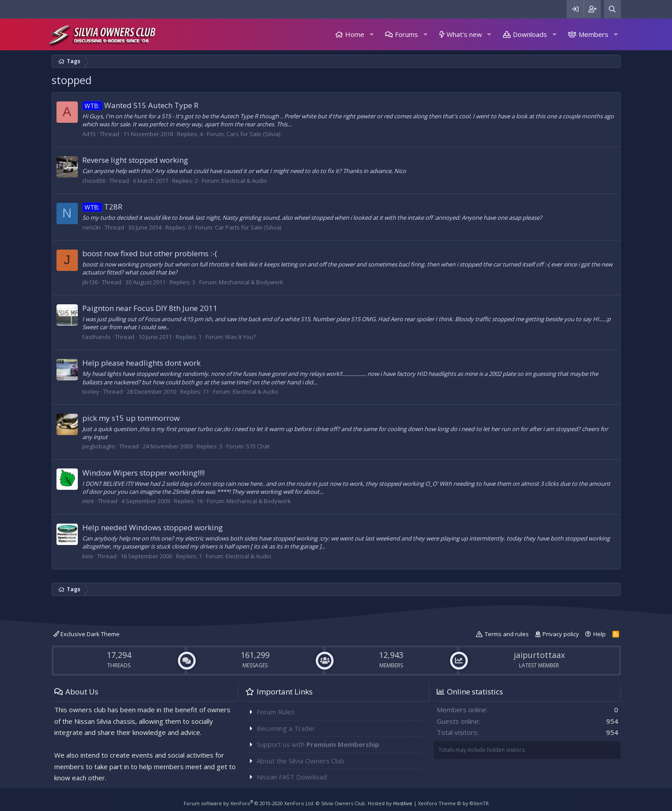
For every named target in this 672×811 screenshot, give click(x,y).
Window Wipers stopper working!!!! (143, 473)
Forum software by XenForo (249, 803)
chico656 (94, 181)
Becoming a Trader (286, 728)
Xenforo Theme (453, 803)
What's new (464, 34)
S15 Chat (258, 446)
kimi (88, 556)
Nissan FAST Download (292, 777)
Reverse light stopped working (135, 160)
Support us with (318, 744)
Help (600, 634)
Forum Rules (276, 712)
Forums (406, 34)
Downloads (530, 34)
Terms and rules (507, 634)
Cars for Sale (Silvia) (253, 134)
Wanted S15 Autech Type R (141, 105)
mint (88, 501)
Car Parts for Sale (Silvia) (248, 227)
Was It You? (240, 337)
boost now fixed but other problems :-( (150, 253)
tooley (91, 391)
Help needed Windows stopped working (153, 527)
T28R (103, 207)
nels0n (91, 227)
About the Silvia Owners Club (300, 761)
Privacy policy (561, 634)
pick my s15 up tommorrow (131, 418)
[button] (371, 34)
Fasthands (97, 337)
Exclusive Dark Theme (87, 634)
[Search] (612, 9)
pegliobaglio (99, 446)
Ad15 (89, 134)
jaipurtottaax (539, 655)
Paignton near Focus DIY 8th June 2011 (150, 308)
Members (594, 34)
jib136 (90, 282)
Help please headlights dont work (141, 363)
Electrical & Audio (244, 181)
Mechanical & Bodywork (251, 282)
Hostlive (403, 803)
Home (355, 34)
